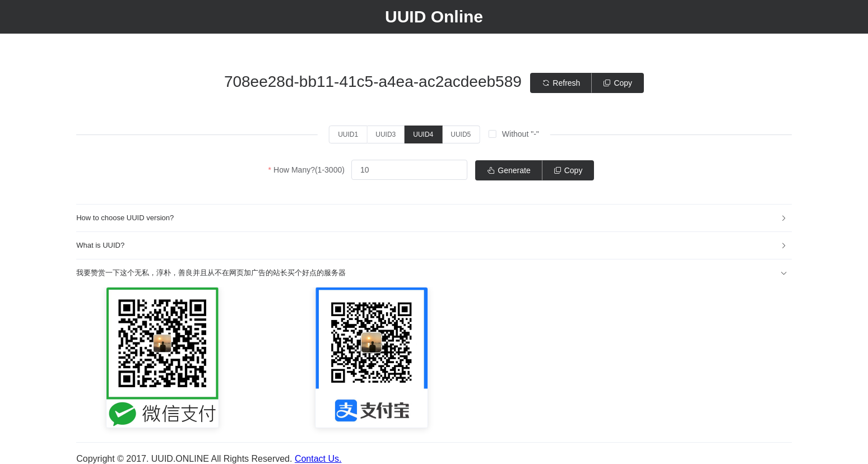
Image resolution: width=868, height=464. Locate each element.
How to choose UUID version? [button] (432, 218)
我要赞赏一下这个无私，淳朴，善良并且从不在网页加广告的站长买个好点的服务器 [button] (432, 273)
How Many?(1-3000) (309, 170)
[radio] (348, 134)
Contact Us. (318, 459)
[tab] (434, 218)
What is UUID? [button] (432, 245)
